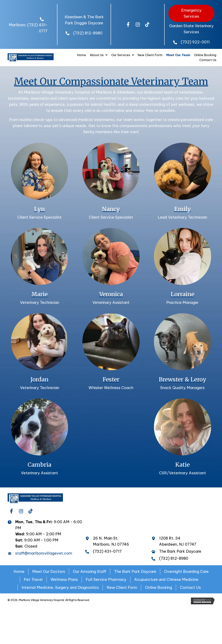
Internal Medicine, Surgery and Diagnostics (60, 587)
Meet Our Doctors (49, 571)
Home (19, 571)
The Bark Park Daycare (135, 571)
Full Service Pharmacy (106, 579)
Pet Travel (33, 579)
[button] (128, 25)
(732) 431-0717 (107, 551)
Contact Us (190, 587)
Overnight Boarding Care (186, 571)
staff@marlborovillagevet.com (44, 553)
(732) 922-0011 (195, 42)
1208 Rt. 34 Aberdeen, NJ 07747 (178, 541)
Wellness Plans (64, 579)
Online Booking (158, 587)
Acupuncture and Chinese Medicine (166, 579)
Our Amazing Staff (90, 571)
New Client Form (122, 587)
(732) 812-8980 (88, 33)
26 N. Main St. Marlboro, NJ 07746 (111, 541)
